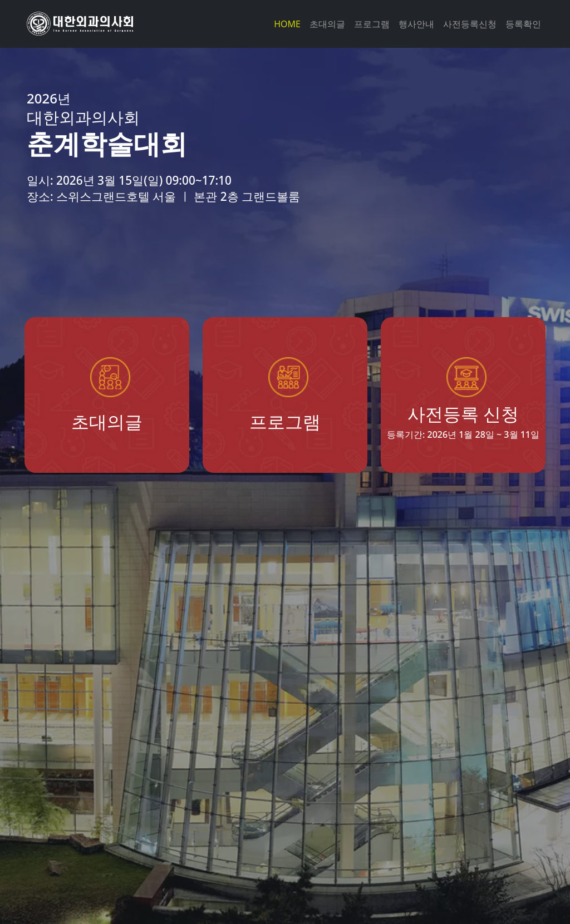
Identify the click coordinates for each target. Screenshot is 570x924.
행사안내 (416, 24)
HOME (287, 24)
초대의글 (327, 24)
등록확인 (523, 24)
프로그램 (372, 24)
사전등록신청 (470, 24)
